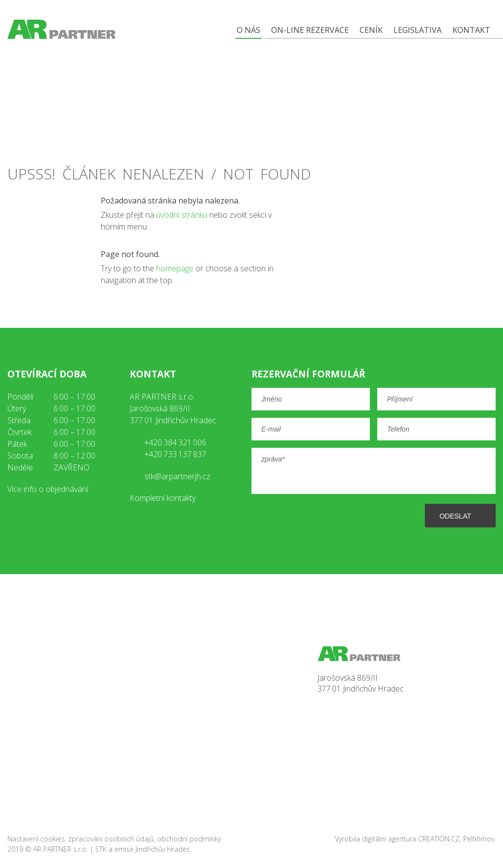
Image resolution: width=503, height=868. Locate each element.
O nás (249, 30)
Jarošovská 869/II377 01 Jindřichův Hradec (361, 683)
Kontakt (471, 30)
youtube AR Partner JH (41, 519)
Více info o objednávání (48, 489)
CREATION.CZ (439, 839)
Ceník (371, 30)
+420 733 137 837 (175, 454)
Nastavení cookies (36, 839)
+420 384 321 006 (175, 442)
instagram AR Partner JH (64, 519)
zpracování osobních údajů (111, 839)
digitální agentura (389, 839)
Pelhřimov (479, 839)
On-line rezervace (310, 30)
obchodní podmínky (189, 839)
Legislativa (418, 30)
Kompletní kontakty (163, 498)
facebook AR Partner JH (17, 519)
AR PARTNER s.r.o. (61, 849)
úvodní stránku (182, 215)
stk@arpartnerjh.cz (177, 476)
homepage (175, 268)
